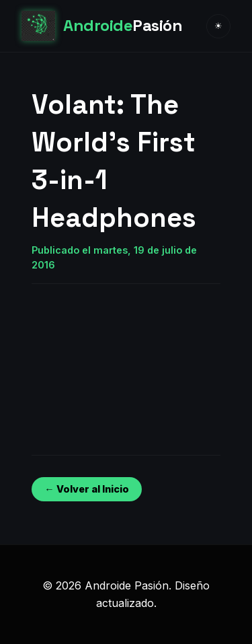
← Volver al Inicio (86, 489)
